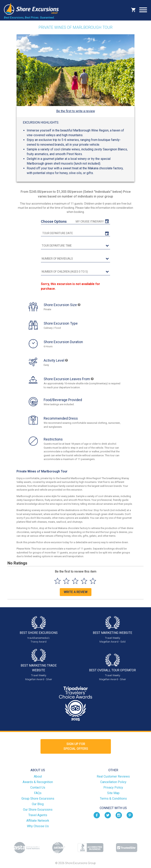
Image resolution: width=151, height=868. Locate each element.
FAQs (38, 793)
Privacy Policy (113, 787)
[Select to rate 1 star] (58, 581)
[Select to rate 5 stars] (93, 581)
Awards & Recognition (38, 782)
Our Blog (38, 804)
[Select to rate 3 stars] (75, 581)
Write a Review (76, 592)
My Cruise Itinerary (90, 222)
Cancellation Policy (113, 782)
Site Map (113, 793)
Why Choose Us (38, 826)
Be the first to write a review (76, 111)
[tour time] (75, 246)
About (38, 776)
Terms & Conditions (113, 799)
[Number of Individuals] (75, 259)
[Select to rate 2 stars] (66, 581)
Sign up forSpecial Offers (76, 746)
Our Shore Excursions (38, 810)
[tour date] (75, 233)
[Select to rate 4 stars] (84, 581)
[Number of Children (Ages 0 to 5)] (75, 272)
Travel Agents (38, 815)
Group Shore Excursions (38, 799)
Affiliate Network (38, 821)
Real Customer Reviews (113, 776)
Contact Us (38, 787)
